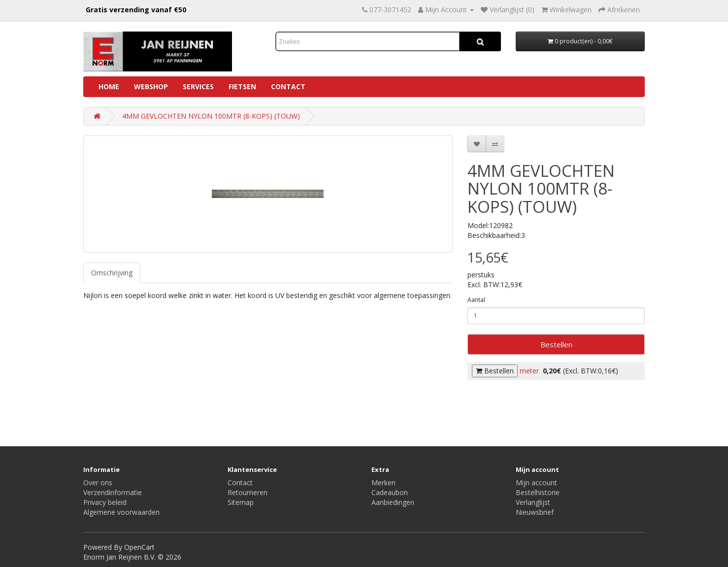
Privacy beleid (105, 502)
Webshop (151, 86)
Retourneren (248, 492)
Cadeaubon (390, 492)
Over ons (98, 483)
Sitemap (241, 502)
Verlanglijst (533, 502)
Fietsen (242, 86)
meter (529, 371)
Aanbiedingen (393, 502)
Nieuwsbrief (535, 512)
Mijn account (536, 483)
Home (109, 86)
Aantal (476, 300)
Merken (383, 483)
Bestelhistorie (538, 492)
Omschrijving (112, 273)
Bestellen (556, 344)
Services (198, 86)
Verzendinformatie (113, 492)
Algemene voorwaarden (121, 512)
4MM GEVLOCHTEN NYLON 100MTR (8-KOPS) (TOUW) (211, 116)
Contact (288, 86)
